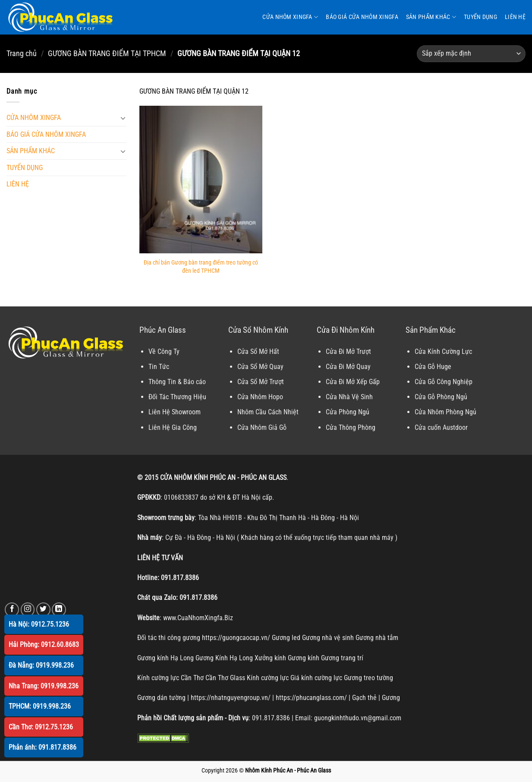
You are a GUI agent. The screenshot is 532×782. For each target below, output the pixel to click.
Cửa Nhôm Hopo (260, 397)
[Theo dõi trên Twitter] (43, 610)
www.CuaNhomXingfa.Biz (198, 618)
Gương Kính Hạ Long (224, 658)
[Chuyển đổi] (123, 118)
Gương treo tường (368, 678)
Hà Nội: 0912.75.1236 (39, 624)
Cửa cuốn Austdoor (441, 427)
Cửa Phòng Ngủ (348, 412)
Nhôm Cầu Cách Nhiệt (268, 412)
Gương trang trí (342, 658)
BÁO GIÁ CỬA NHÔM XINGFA (362, 17)
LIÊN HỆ (515, 17)
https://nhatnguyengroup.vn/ (231, 698)
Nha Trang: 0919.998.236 (44, 686)
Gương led (286, 638)
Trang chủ (22, 53)
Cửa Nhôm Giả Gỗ (262, 427)
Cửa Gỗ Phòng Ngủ (441, 397)
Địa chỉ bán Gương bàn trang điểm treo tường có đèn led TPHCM (201, 267)
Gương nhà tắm (377, 638)
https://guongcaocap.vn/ (236, 638)
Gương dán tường (161, 698)
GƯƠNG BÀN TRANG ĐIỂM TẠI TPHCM (107, 53)
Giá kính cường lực (316, 678)
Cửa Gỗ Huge (433, 367)
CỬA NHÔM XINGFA (290, 17)
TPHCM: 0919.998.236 (40, 706)
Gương (391, 698)
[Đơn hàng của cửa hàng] (471, 54)
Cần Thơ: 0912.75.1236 (41, 727)
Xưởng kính (270, 658)
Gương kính (304, 658)
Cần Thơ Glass (225, 678)
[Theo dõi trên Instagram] (28, 610)
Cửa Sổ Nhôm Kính (258, 330)
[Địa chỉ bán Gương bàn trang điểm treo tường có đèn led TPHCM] (201, 180)
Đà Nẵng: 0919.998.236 (41, 665)
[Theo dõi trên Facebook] (12, 610)
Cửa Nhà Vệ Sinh (349, 397)
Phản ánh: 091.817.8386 (42, 747)
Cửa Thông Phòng (351, 427)
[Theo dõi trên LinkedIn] (59, 610)
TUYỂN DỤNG (480, 17)
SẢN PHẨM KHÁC (431, 17)
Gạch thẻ (364, 698)
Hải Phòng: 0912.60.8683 (44, 645)
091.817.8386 (180, 578)
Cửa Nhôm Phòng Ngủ (445, 412)
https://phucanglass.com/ (311, 698)
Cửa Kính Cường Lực (443, 352)
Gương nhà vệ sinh (328, 638)
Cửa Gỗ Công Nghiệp (444, 382)
